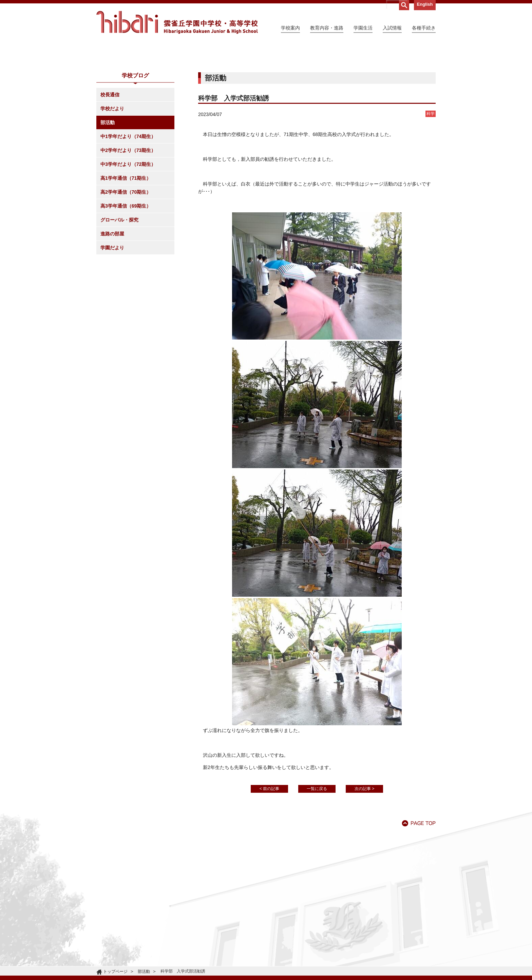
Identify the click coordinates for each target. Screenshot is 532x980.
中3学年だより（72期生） (128, 226)
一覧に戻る (317, 850)
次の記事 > (364, 850)
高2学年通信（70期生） (126, 254)
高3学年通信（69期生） (126, 268)
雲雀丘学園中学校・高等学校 (177, 22)
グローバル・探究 (119, 282)
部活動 (108, 184)
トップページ (115, 972)
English (425, 4)
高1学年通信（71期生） (126, 240)
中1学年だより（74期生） (128, 198)
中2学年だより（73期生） (128, 212)
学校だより (112, 170)
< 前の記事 (269, 850)
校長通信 (110, 156)
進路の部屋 (112, 295)
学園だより (112, 309)
